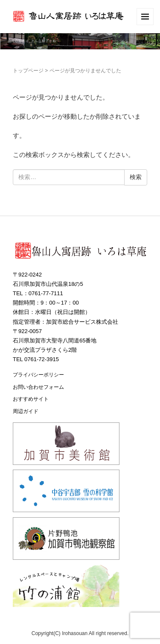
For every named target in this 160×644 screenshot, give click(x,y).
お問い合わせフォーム (38, 387)
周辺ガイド (26, 411)
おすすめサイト (31, 399)
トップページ (28, 71)
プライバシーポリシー (38, 375)
